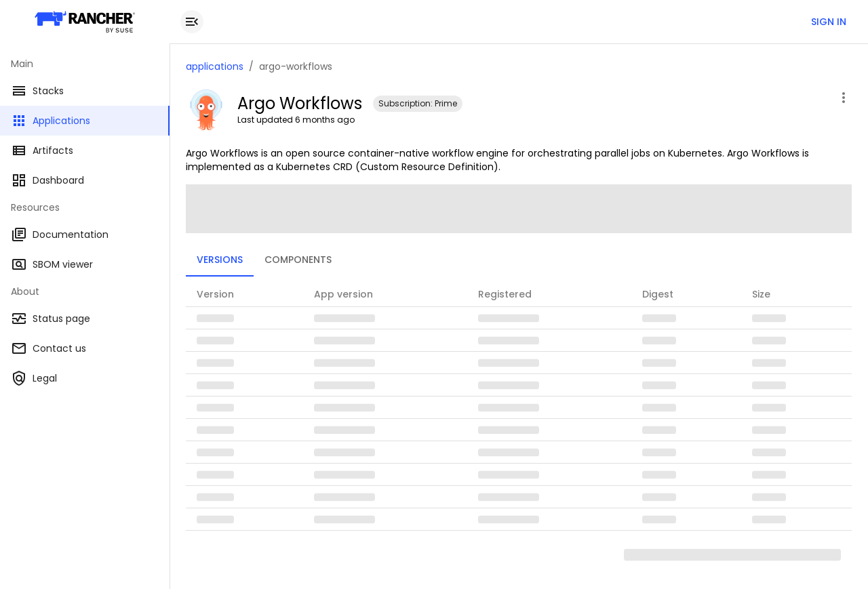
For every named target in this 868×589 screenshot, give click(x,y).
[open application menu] (844, 98)
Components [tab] (298, 260)
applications (215, 66)
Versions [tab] (220, 260)
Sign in (829, 22)
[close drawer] (192, 22)
